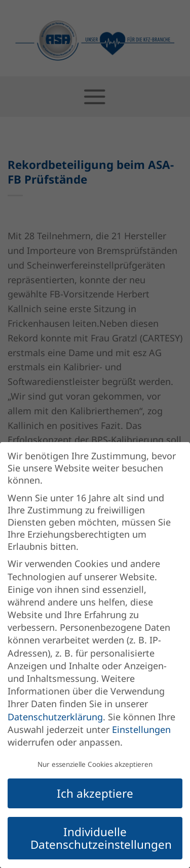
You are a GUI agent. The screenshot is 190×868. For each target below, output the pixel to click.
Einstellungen (141, 729)
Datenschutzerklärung (55, 717)
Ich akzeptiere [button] (95, 793)
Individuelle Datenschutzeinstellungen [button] (101, 838)
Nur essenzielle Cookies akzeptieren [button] (95, 764)
